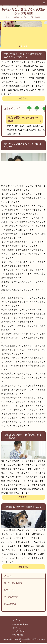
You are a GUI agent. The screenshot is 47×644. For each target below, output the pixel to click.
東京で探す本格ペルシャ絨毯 (23, 119)
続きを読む (24, 98)
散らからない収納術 (13, 583)
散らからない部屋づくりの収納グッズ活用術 (23, 11)
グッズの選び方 (11, 597)
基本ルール (9, 590)
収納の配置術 (10, 604)
